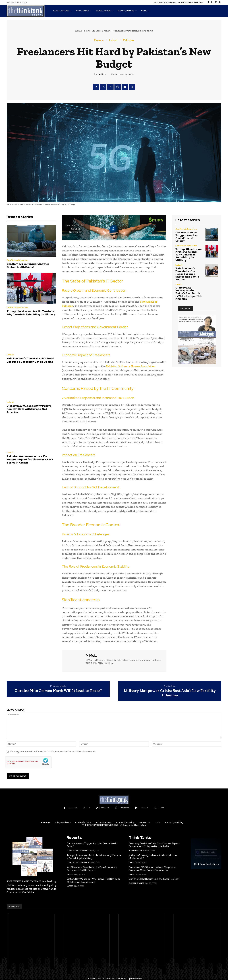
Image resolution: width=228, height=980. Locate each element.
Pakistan (128, 40)
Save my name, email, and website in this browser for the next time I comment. (53, 752)
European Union (137, 851)
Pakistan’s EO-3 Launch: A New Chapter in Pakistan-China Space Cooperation (152, 869)
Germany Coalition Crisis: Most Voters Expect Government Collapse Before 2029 (154, 845)
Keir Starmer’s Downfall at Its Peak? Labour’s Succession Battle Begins (31, 360)
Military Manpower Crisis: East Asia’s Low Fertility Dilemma (170, 693)
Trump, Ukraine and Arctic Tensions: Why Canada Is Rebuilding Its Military (31, 313)
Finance (96, 31)
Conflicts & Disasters (17, 260)
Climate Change (137, 883)
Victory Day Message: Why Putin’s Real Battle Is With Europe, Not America (29, 409)
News (87, 31)
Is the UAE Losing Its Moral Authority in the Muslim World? (153, 857)
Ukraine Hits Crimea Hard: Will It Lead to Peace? (58, 691)
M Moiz (102, 74)
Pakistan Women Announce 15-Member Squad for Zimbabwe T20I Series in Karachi (30, 459)
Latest (113, 40)
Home (79, 31)
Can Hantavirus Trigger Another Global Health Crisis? (28, 266)
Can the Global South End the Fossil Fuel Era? (154, 879)
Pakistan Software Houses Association (131, 366)
